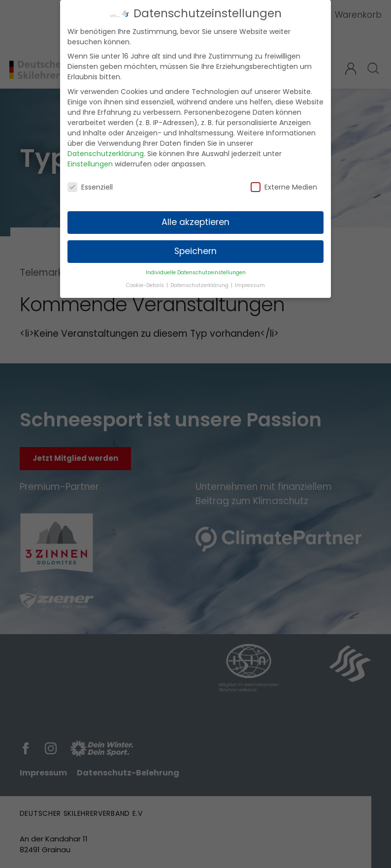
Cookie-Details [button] (146, 280)
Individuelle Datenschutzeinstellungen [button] (196, 268)
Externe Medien (284, 182)
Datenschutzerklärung (106, 149)
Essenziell (90, 182)
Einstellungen (90, 159)
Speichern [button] (195, 246)
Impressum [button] (250, 280)
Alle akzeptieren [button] (195, 217)
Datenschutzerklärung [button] (200, 280)
